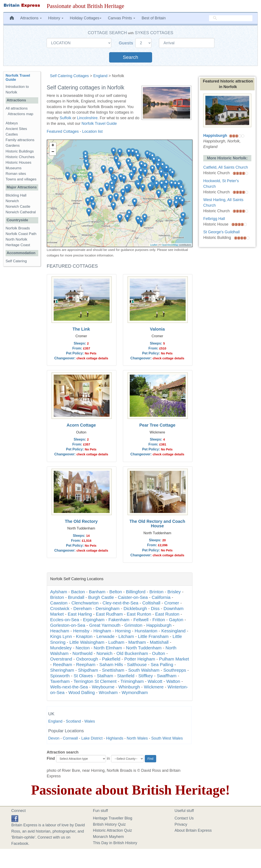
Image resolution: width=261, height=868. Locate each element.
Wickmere (154, 687)
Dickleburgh (135, 608)
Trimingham (132, 681)
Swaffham (167, 676)
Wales (90, 721)
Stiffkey (146, 676)
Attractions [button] (31, 18)
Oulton (159, 653)
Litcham (126, 636)
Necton (83, 648)
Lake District (92, 738)
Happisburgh (159, 625)
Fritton (159, 620)
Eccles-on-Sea (65, 620)
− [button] (53, 152)
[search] (231, 18)
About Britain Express (193, 830)
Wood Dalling (82, 692)
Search (130, 57)
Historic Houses (18, 162)
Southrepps (175, 670)
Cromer (172, 603)
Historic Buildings (20, 151)
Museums (14, 168)
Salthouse (137, 664)
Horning (123, 631)
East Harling (80, 614)
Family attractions (20, 140)
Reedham (63, 664)
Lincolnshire (87, 118)
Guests (127, 43)
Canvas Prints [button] (121, 18)
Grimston (133, 625)
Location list (92, 131)
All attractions (17, 108)
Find (51, 758)
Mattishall (159, 642)
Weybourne (103, 687)
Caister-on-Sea (133, 597)
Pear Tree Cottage (157, 425)
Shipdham (88, 670)
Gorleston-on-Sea (68, 625)
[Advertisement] (22, 336)
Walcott (155, 681)
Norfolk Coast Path (21, 234)
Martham (137, 642)
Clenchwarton (85, 603)
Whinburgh (129, 687)
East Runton (139, 614)
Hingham (102, 631)
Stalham (105, 676)
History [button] (56, 18)
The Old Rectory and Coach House (157, 524)
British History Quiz (109, 824)
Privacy (181, 824)
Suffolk (66, 118)
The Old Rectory (81, 521)
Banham (97, 592)
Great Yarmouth (105, 625)
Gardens (13, 146)
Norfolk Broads (18, 228)
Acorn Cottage (81, 425)
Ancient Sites (16, 129)
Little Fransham (153, 636)
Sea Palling (162, 664)
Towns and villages (21, 179)
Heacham (60, 631)
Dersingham (108, 608)
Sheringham (62, 670)
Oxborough (87, 659)
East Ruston (167, 614)
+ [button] (53, 146)
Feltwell (141, 620)
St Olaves (83, 676)
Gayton (176, 620)
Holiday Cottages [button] (86, 18)
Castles (12, 134)
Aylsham (59, 592)
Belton (116, 592)
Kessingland (173, 631)
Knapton (84, 636)
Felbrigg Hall (214, 219)
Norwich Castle (18, 207)
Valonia (157, 329)
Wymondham (135, 692)
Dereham (83, 608)
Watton (173, 681)
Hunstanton (146, 631)
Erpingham (94, 620)
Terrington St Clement (95, 681)
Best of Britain (154, 18)
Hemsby (81, 631)
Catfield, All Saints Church (226, 167)
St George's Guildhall (221, 232)
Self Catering (16, 261)
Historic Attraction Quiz (113, 830)
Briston (57, 597)
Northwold (82, 653)
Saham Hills (111, 664)
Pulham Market (174, 659)
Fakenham (119, 620)
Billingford (136, 592)
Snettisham (113, 670)
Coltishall (151, 603)
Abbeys (12, 123)
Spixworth (60, 676)
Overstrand (61, 659)
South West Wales (167, 738)
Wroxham (108, 692)
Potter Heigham (140, 659)
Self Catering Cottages (69, 76)
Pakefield (111, 659)
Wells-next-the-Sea (69, 687)
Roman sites (16, 174)
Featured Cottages (63, 131)
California (161, 597)
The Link (81, 329)
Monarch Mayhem (108, 837)
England (100, 76)
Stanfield (126, 676)
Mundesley (61, 648)
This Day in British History (115, 843)
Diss (155, 608)
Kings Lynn (61, 636)
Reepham (86, 664)
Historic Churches (20, 157)
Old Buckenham (132, 653)
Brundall (76, 597)
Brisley (174, 592)
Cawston (59, 603)
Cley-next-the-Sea (120, 603)
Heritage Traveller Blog (113, 818)
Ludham (116, 642)
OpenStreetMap (170, 245)
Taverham (60, 681)
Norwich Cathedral (21, 212)
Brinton (156, 592)
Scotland (73, 721)
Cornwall (70, 738)
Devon (54, 738)
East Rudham (109, 614)
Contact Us (184, 818)
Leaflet (154, 245)
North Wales (137, 738)
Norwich (105, 653)
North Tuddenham (144, 648)
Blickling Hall (16, 195)
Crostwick (60, 608)
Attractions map (21, 114)
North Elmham (108, 648)
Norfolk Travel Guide (99, 124)
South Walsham (144, 670)
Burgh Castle (101, 597)
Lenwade (105, 636)
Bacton (78, 592)
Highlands (115, 738)
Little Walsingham (87, 642)
